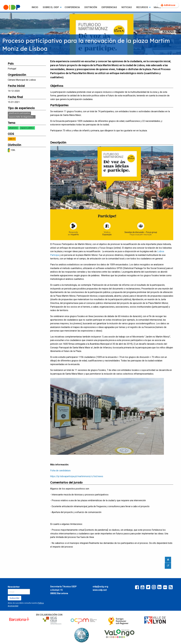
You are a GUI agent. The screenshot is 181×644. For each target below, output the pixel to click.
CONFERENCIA (72, 7)
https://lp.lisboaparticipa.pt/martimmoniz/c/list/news (77, 476)
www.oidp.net (100, 590)
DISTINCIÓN (91, 7)
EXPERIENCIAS (109, 7)
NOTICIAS (127, 7)
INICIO (35, 7)
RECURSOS (142, 7)
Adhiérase (168, 5)
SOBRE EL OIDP (51, 7)
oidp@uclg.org (100, 587)
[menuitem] (15, 7)
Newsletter (14, 587)
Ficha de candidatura (60, 471)
